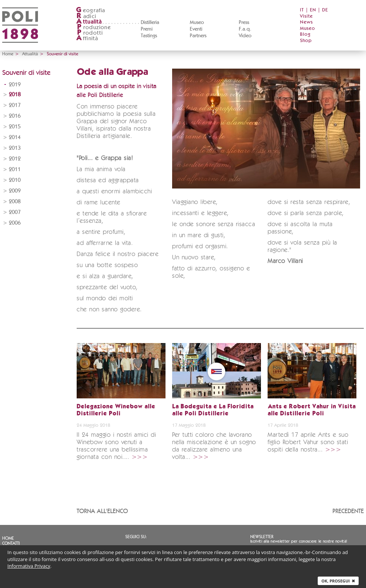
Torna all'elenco (102, 511)
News (306, 22)
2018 (15, 95)
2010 (15, 180)
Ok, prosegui (338, 581)
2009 (15, 191)
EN (313, 10)
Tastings (149, 36)
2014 (15, 137)
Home (8, 54)
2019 (15, 85)
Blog (305, 34)
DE (325, 10)
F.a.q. (245, 29)
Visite (306, 16)
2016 (15, 116)
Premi (147, 29)
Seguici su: (136, 537)
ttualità (89, 22)
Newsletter (262, 537)
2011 (15, 170)
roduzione (93, 27)
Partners (198, 36)
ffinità (87, 39)
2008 (15, 202)
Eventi (196, 29)
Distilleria (150, 23)
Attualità (30, 54)
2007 (15, 212)
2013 (15, 148)
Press (244, 23)
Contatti (11, 543)
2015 (15, 127)
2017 (15, 105)
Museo (197, 23)
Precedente (348, 511)
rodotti (89, 33)
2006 (15, 223)
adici (86, 16)
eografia (91, 11)
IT (302, 10)
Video (245, 36)
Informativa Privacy (29, 566)
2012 (15, 159)
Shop (306, 41)
